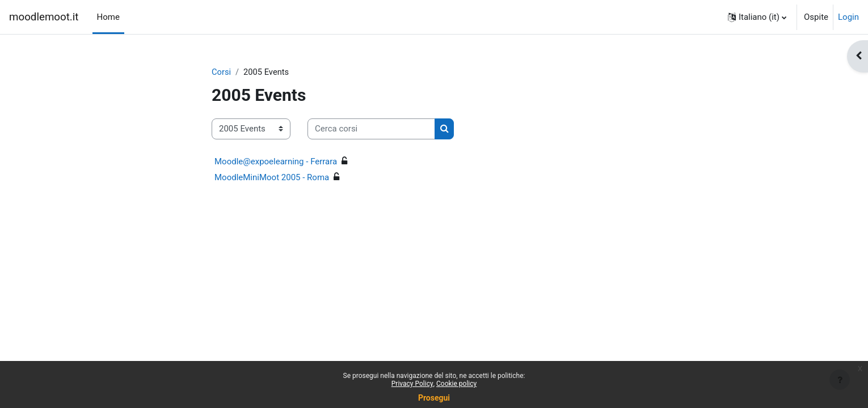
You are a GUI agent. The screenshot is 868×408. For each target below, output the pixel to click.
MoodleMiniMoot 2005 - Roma (272, 177)
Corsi (222, 72)
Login (848, 17)
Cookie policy (456, 384)
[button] (757, 17)
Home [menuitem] (108, 17)
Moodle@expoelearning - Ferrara (276, 161)
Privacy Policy (412, 384)
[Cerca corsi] (371, 129)
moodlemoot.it (44, 17)
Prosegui (434, 398)
